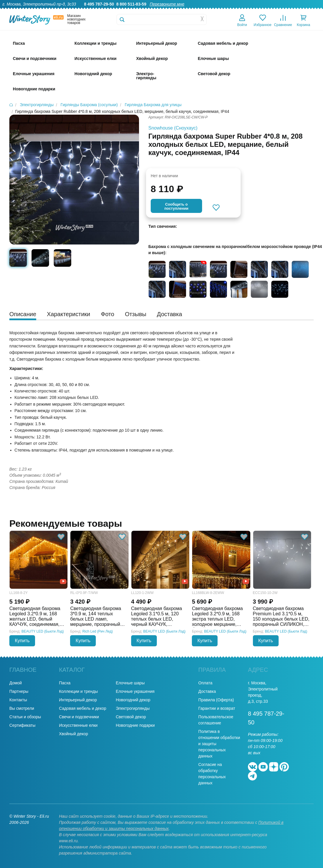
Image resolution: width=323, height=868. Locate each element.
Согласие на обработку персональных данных (212, 774)
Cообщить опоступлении (176, 206)
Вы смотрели (22, 708)
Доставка (245, 11)
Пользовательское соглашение (216, 720)
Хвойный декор (74, 734)
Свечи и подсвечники (79, 717)
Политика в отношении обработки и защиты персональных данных (219, 744)
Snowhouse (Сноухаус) (173, 128)
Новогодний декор (133, 700)
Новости (288, 11)
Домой (16, 683)
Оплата (266, 11)
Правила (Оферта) (216, 700)
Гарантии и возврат (217, 708)
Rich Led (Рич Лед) (98, 631)
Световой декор (131, 717)
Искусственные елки (78, 725)
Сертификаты (22, 725)
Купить (22, 641)
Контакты (311, 11)
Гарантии (194, 11)
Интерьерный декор (78, 700)
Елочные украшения (135, 691)
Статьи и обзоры (25, 717)
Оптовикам (219, 11)
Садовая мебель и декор (83, 708)
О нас (174, 11)
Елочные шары (130, 683)
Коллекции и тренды (78, 691)
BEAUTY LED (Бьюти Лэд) (43, 631)
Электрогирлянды (133, 708)
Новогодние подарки (135, 725)
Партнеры (19, 691)
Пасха (65, 683)
